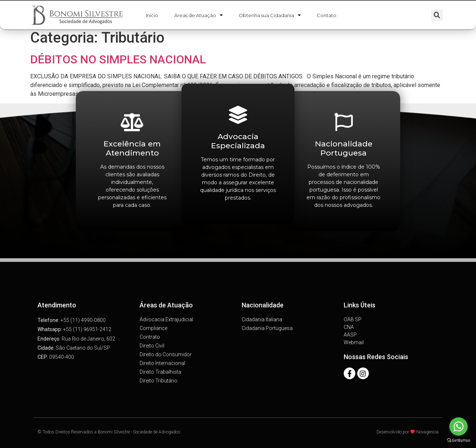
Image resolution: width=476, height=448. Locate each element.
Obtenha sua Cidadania (270, 16)
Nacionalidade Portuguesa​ (344, 148)
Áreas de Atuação (198, 16)
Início (152, 16)
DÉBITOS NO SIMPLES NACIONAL (118, 59)
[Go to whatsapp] (459, 427)
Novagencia (427, 432)
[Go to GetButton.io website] (459, 441)
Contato (327, 16)
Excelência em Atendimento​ (132, 148)
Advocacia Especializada (238, 141)
